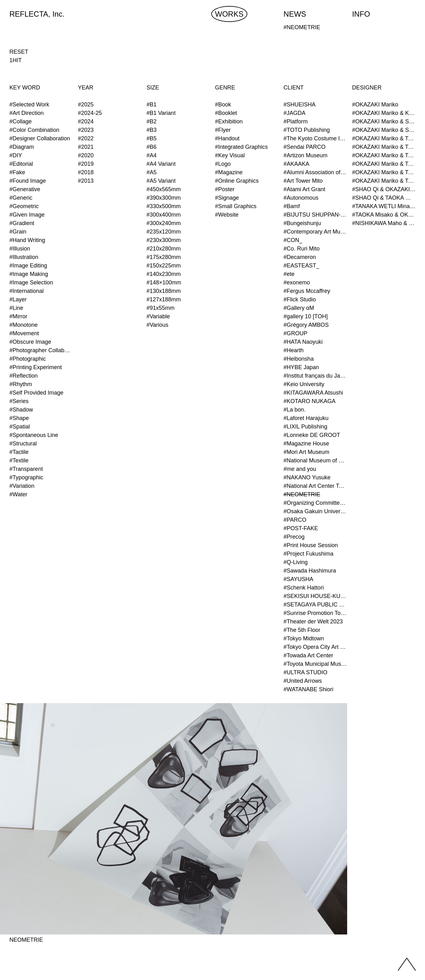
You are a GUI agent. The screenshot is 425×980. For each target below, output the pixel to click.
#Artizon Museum (305, 155)
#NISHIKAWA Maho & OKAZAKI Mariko (384, 223)
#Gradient (22, 223)
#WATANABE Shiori (308, 689)
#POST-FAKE (301, 528)
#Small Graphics (236, 206)
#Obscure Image (30, 342)
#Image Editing (28, 266)
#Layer (18, 299)
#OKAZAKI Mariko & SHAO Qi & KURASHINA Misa (384, 130)
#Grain (18, 232)
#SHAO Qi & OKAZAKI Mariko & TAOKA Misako (384, 189)
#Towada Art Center (308, 655)
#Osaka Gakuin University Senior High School (315, 511)
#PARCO (295, 520)
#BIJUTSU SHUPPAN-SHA (315, 215)
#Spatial (20, 427)
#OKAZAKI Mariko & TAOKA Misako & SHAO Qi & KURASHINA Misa (384, 164)
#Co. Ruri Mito (301, 249)
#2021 (86, 147)
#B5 (152, 138)
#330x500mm (164, 206)
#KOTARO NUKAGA (309, 401)
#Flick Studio (300, 299)
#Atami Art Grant (304, 189)
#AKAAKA (296, 164)
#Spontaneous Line (34, 435)
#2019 (86, 164)
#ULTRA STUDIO (305, 672)
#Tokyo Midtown (304, 638)
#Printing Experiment (36, 367)
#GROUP (295, 333)
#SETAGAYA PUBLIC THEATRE (315, 605)
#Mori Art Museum (306, 452)
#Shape (19, 418)
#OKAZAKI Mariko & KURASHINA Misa (384, 113)
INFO (361, 14)
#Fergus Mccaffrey (307, 291)
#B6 (152, 147)
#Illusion (20, 249)
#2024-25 (90, 113)
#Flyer (223, 130)
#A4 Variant (161, 164)
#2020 (86, 155)
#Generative (25, 189)
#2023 (86, 130)
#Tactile (19, 452)
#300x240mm (164, 223)
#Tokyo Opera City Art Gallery (315, 647)
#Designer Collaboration (40, 138)
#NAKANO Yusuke (307, 477)
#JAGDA (294, 113)
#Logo (223, 164)
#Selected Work (29, 105)
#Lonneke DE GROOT (312, 435)
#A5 (152, 172)
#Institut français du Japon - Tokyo (315, 376)
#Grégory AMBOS (306, 325)
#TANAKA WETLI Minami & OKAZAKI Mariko (384, 206)
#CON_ (293, 240)
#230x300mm (164, 240)
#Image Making (29, 274)
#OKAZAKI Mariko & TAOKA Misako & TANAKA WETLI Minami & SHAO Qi (384, 181)
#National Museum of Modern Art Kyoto (315, 460)
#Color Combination (34, 130)
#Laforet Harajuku (306, 418)
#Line (16, 308)
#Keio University (304, 384)
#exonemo (297, 283)
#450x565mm (164, 189)
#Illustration (24, 257)
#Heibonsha (299, 359)
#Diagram (22, 147)
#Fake (17, 172)
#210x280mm (164, 249)
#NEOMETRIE (302, 494)
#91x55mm (161, 308)
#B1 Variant (161, 113)
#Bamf (292, 206)
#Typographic (26, 477)
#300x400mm (164, 215)
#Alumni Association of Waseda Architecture (315, 172)
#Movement (24, 333)
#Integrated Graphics (241, 147)
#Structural (23, 444)
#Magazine (229, 172)
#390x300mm (164, 198)
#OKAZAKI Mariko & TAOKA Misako (384, 138)
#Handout (227, 138)
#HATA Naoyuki (303, 342)
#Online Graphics (237, 181)
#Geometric (24, 206)
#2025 (86, 105)
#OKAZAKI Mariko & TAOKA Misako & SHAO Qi (384, 155)
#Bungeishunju (302, 223)
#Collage (21, 121)
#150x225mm (164, 266)
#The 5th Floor (302, 630)
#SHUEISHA (299, 105)
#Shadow (21, 410)
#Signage (227, 198)
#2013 (86, 181)
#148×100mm (164, 283)
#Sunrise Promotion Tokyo (315, 613)
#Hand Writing (27, 240)
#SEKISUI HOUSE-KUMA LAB (315, 596)
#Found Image (28, 181)
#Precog (294, 537)
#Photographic (28, 359)
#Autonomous (301, 198)
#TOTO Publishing (307, 130)
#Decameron (300, 257)
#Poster (225, 189)
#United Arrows (303, 681)
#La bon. (294, 410)
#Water (18, 494)
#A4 (152, 155)
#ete (289, 274)
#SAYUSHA (298, 579)
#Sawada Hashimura (310, 571)
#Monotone (24, 325)
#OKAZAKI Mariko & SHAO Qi (384, 121)
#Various (158, 325)
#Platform (296, 121)
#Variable (158, 316)
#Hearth (293, 350)
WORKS (229, 14)
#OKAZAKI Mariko (375, 105)
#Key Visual (230, 155)
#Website (227, 215)
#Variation (22, 486)
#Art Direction (27, 113)
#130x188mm (164, 291)
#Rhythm (21, 384)
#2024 (86, 121)
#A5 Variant (161, 181)
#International (27, 291)
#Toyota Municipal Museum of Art (315, 664)
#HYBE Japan (301, 367)
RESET (19, 52)
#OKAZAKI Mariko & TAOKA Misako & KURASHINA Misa (384, 147)
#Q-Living (296, 562)
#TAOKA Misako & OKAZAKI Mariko (384, 215)
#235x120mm (164, 232)
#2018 (86, 172)
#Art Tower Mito (303, 181)
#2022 (86, 138)
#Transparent (26, 469)
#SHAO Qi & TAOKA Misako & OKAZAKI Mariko (384, 198)
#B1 (152, 105)
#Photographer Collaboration (41, 350)
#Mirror (18, 316)
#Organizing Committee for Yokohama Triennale (315, 503)
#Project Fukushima (308, 554)
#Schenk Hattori (304, 588)
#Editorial (21, 164)
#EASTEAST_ (301, 266)
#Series (19, 401)
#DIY (16, 155)
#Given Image (27, 215)
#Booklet (226, 113)
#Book (223, 105)
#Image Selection (31, 283)
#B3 (152, 130)
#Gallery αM (299, 308)
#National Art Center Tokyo (315, 486)
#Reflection (24, 376)
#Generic (21, 198)
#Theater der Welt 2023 (313, 622)
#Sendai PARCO (304, 147)
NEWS (295, 14)
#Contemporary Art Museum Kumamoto (315, 232)
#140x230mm (164, 274)
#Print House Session (311, 545)
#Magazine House (306, 444)
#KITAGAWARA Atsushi (313, 393)
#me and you (300, 469)
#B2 (152, 121)
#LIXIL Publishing (305, 427)
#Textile (19, 460)
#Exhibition (229, 121)
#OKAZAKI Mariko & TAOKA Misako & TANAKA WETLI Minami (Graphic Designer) (384, 172)
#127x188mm (164, 299)
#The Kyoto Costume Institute (315, 138)
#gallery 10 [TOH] (306, 316)
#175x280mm (164, 257)
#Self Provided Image (36, 393)
